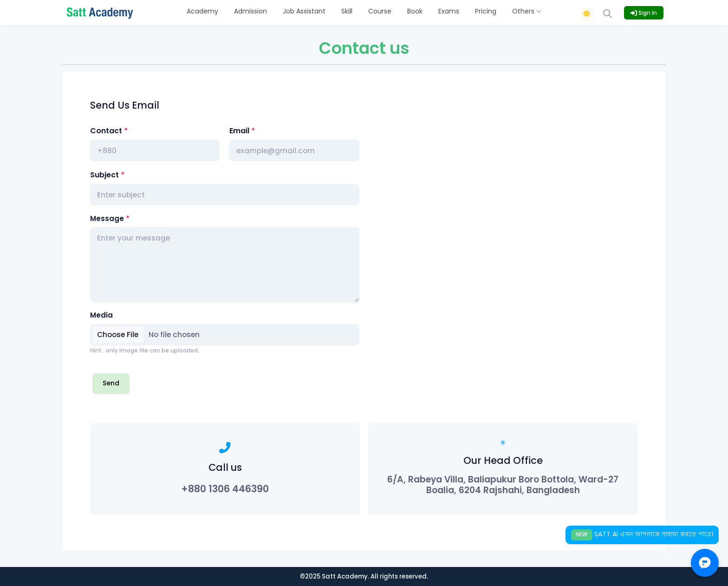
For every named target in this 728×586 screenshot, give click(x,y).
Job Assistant (304, 11)
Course (380, 11)
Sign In (644, 13)
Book (415, 11)
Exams (449, 11)
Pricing (486, 11)
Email (239, 131)
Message (107, 218)
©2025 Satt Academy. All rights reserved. (364, 576)
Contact (106, 131)
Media (101, 315)
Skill (347, 11)
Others (527, 11)
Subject (104, 175)
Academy (202, 11)
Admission (250, 11)
